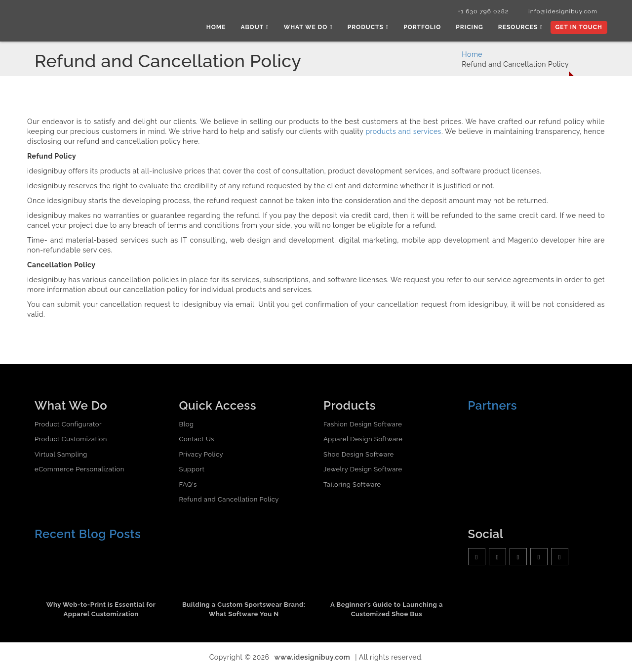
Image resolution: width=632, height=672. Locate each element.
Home (216, 27)
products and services (403, 131)
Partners (493, 405)
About (255, 27)
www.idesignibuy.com (313, 657)
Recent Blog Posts (88, 534)
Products (368, 27)
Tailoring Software (352, 484)
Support (192, 469)
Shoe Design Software (359, 454)
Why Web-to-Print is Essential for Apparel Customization (101, 609)
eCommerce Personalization (79, 469)
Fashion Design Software (363, 424)
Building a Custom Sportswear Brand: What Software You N (244, 609)
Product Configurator (68, 424)
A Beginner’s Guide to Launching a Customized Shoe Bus (387, 609)
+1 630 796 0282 (483, 11)
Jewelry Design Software (363, 469)
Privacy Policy (201, 454)
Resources (521, 27)
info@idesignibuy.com (563, 11)
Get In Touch (579, 27)
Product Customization (71, 439)
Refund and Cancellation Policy (229, 499)
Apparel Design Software (363, 439)
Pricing (469, 27)
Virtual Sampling (61, 454)
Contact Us (197, 439)
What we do (308, 27)
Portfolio (422, 27)
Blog (187, 424)
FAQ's (188, 484)
